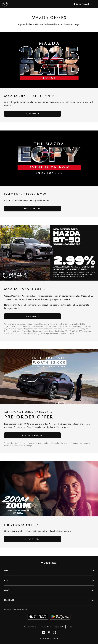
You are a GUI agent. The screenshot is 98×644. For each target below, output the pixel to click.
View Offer (28, 316)
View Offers (28, 539)
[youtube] (49, 633)
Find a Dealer (28, 209)
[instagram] (54, 633)
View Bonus (28, 114)
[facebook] (44, 633)
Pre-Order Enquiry (28, 435)
